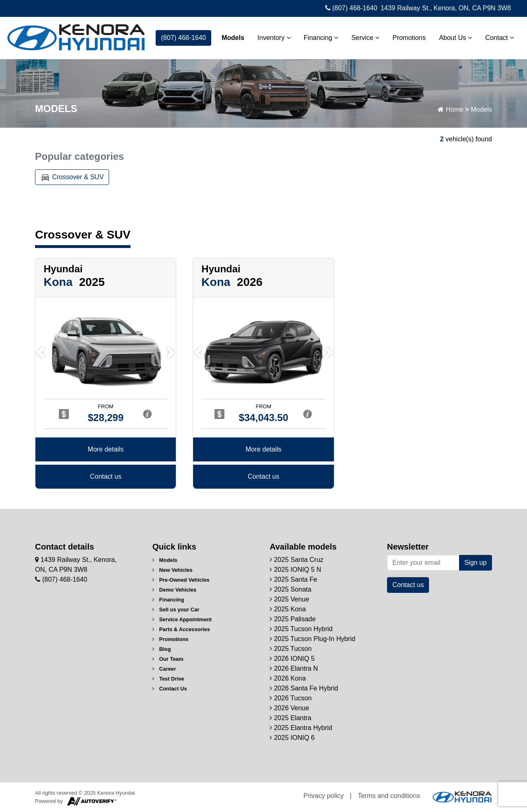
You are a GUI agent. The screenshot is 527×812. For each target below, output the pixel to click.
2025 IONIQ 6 (292, 738)
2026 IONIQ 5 (292, 659)
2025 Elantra (290, 718)
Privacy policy (324, 796)
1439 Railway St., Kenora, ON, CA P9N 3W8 (446, 8)
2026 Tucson (291, 698)
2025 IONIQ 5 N (295, 570)
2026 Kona (288, 678)
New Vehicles (173, 570)
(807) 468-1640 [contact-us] (183, 38)
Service (365, 38)
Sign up (476, 563)
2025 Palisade (293, 619)
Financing (321, 38)
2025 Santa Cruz (297, 560)
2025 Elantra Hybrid (301, 728)
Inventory (274, 38)
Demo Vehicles (174, 590)
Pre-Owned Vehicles (181, 580)
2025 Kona (288, 609)
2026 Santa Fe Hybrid (304, 688)
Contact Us (170, 689)
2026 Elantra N (294, 668)
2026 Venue (289, 708)
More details (106, 450)
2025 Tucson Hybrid (301, 629)
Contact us (105, 477)
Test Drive (168, 679)
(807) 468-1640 (351, 8)
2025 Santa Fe (293, 579)
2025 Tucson (291, 649)
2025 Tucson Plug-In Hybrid (312, 639)
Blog (162, 649)
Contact (499, 38)
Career (164, 669)
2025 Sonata (290, 589)
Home (450, 109)
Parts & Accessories (181, 629)
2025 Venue (289, 599)
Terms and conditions (389, 796)
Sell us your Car (176, 610)
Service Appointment (182, 619)
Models (233, 38)
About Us (455, 38)
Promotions (409, 38)
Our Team (168, 659)
